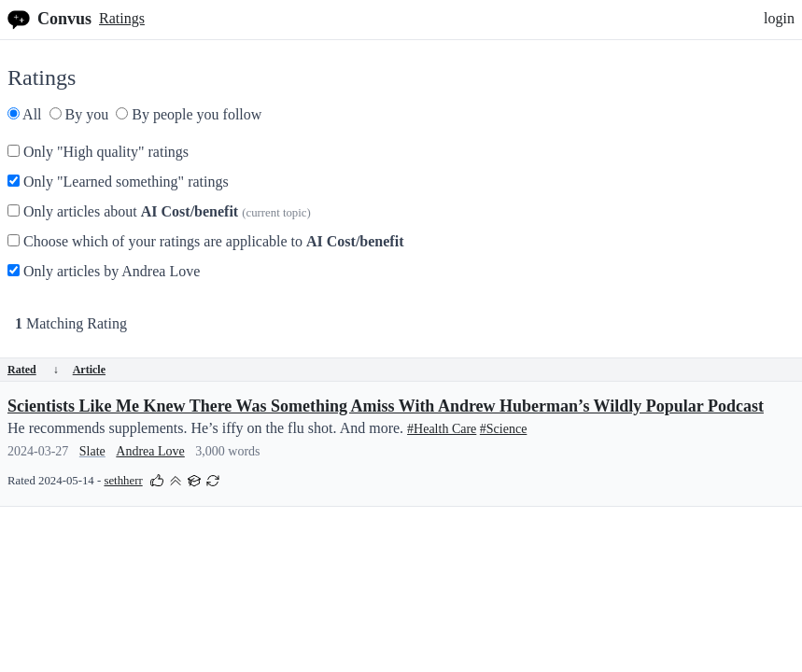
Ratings (122, 18)
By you (79, 114)
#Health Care (442, 429)
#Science (504, 429)
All (25, 114)
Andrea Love (150, 451)
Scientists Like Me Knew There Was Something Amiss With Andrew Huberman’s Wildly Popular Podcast (386, 406)
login (779, 18)
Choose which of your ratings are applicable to (205, 241)
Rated (33, 370)
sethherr (123, 481)
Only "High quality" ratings (98, 152)
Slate (92, 451)
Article (89, 370)
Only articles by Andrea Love (104, 271)
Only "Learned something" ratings (118, 182)
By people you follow (189, 114)
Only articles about (159, 211)
